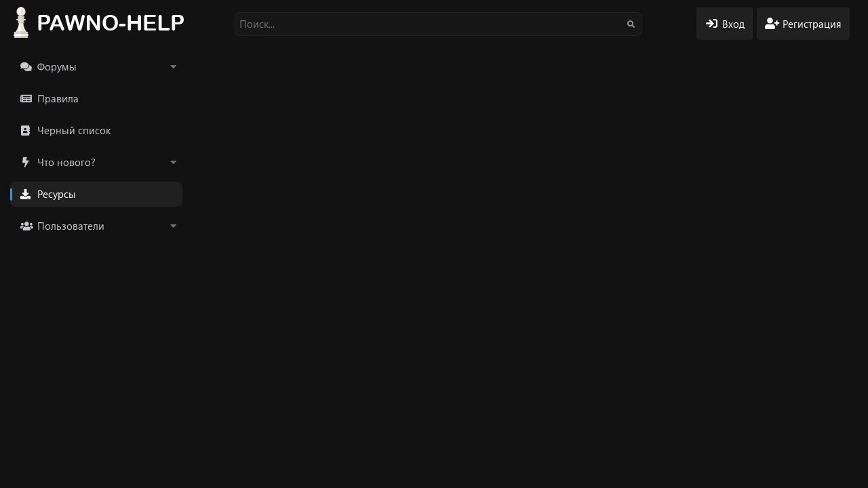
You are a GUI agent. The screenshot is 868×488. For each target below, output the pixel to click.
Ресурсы (57, 194)
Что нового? (66, 162)
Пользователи (71, 226)
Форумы (57, 66)
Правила (58, 98)
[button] (173, 67)
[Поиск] (438, 24)
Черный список (74, 130)
